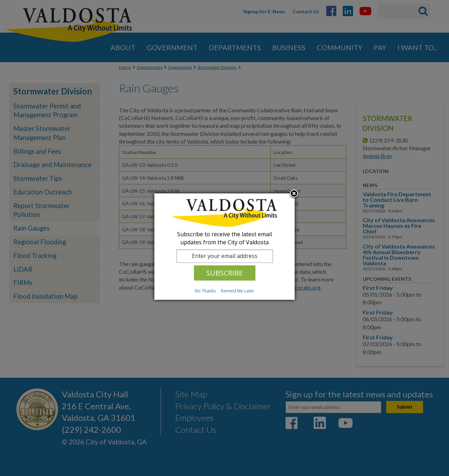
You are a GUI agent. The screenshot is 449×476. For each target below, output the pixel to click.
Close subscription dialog (294, 194)
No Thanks (205, 291)
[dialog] (224, 247)
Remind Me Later (238, 291)
